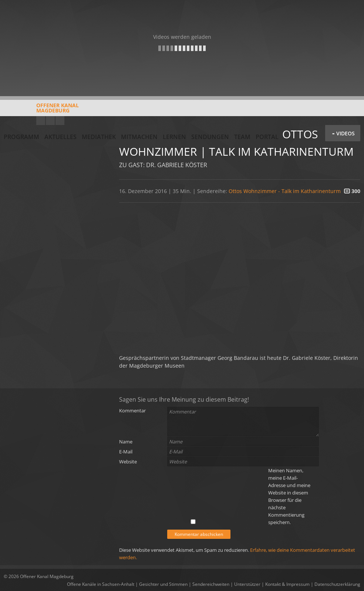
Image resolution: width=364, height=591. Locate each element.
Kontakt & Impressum (287, 584)
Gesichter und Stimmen (163, 584)
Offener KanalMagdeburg (41, 111)
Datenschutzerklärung (337, 584)
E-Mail (126, 452)
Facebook (50, 121)
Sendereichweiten (211, 584)
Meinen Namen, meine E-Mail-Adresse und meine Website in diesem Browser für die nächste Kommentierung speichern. (289, 496)
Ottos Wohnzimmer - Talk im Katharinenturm (285, 191)
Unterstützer (247, 584)
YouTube (41, 121)
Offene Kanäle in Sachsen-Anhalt (101, 584)
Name (126, 442)
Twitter (60, 121)
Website (128, 462)
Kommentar (132, 411)
